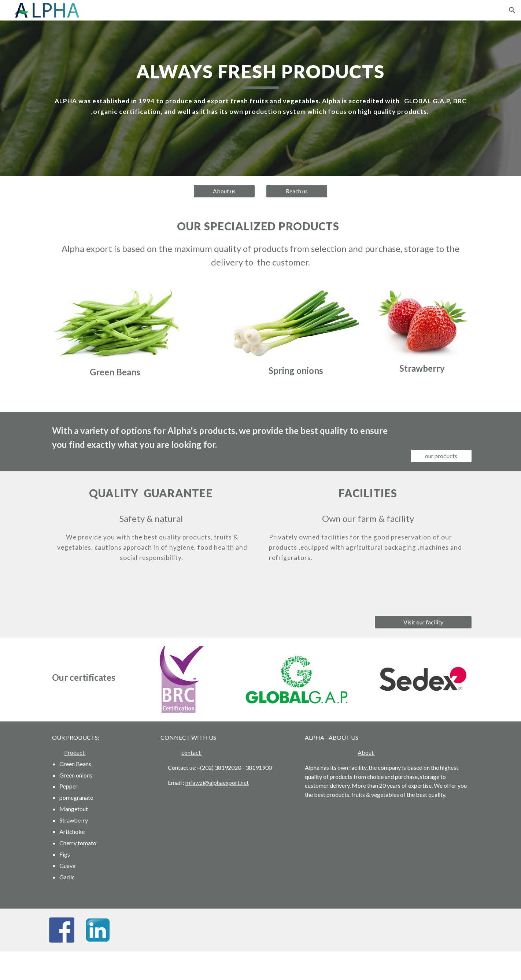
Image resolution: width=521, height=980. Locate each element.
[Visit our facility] (423, 622)
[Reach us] (297, 191)
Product (75, 752)
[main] (260, 88)
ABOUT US (343, 737)
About (366, 752)
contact (192, 752)
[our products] (441, 456)
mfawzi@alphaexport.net (217, 782)
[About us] (224, 191)
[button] (512, 10)
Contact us (181, 767)
